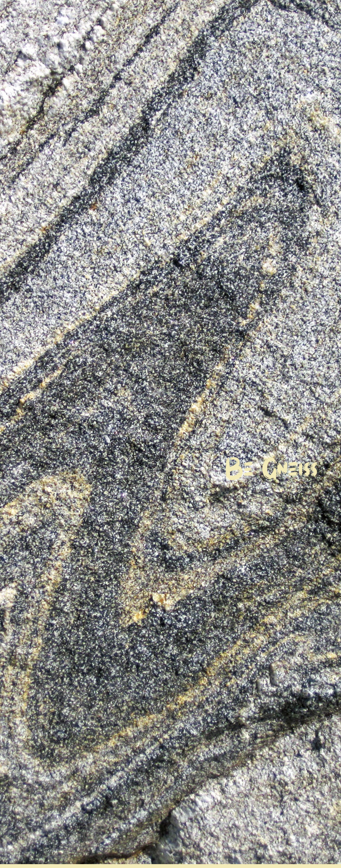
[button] (332, 11)
